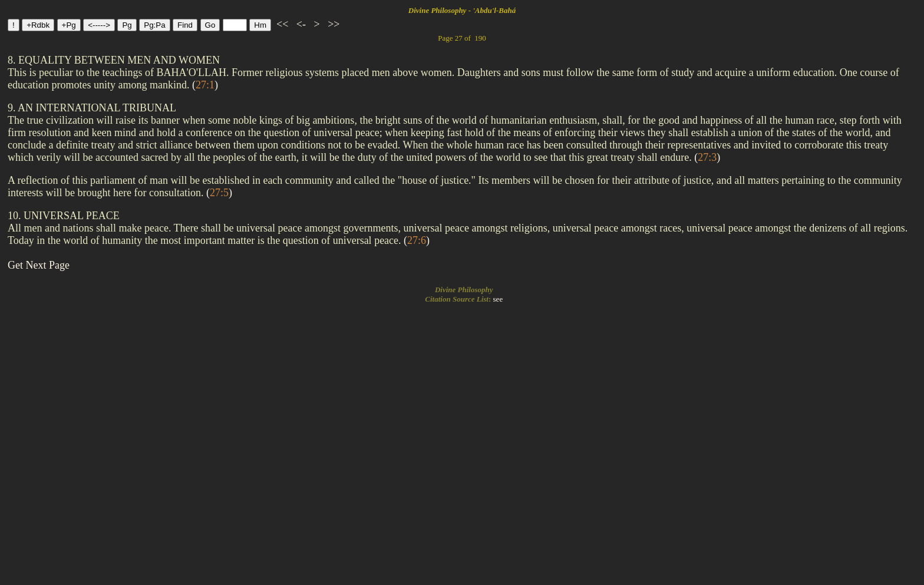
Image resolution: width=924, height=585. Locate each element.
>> (333, 24)
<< (283, 24)
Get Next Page (39, 265)
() (205, 85)
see (498, 299)
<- (301, 24)
